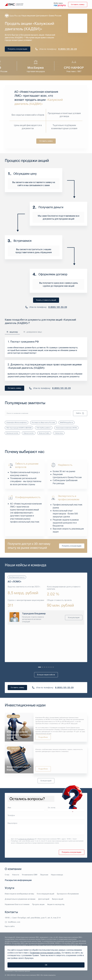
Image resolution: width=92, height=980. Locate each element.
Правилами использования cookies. (45, 953)
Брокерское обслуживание (68, 894)
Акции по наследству (56, 904)
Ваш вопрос (13, 823)
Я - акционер (12, 332)
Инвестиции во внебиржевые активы (19, 894)
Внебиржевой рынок (17, 577)
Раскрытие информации (18, 880)
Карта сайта (10, 926)
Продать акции (38, 904)
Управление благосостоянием (17, 904)
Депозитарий (44, 899)
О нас (7, 875)
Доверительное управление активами (20, 899)
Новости (16, 875)
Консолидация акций (46, 894)
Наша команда (57, 875)
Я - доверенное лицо (33, 332)
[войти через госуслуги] (59, 5)
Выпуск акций (58, 899)
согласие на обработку (26, 839)
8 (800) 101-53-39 (68, 49)
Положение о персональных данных (17, 971)
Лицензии (44, 875)
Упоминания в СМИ (30, 875)
